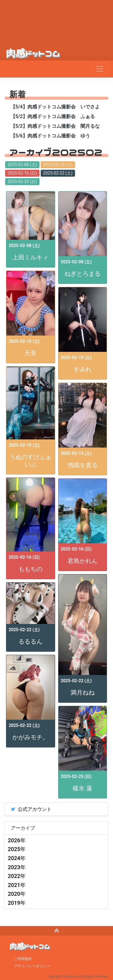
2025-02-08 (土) (22, 165)
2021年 (17, 885)
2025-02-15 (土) (58, 165)
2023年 (17, 867)
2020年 (17, 894)
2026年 (17, 840)
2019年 (17, 903)
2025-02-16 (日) (22, 173)
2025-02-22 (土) (58, 173)
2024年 (17, 858)
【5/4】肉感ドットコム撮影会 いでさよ (55, 107)
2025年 (17, 849)
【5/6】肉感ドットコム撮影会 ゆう (50, 136)
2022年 (17, 876)
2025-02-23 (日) (22, 182)
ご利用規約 (23, 959)
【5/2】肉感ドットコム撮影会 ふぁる (53, 116)
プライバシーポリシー (32, 966)
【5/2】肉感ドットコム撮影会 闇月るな (55, 126)
